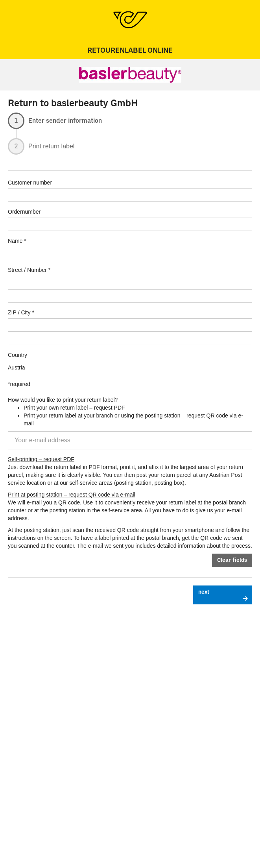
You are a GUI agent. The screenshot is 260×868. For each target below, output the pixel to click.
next (204, 592)
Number (37, 270)
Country (18, 355)
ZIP (12, 312)
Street (15, 270)
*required (19, 384)
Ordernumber (24, 212)
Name (15, 241)
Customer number (30, 183)
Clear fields (232, 560)
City (26, 312)
